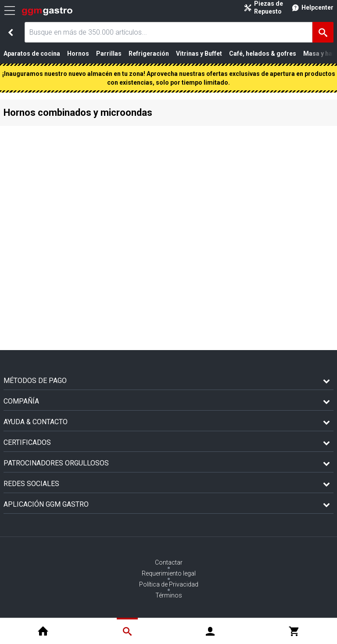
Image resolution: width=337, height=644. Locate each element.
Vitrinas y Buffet (199, 54)
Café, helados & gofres (263, 54)
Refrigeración (149, 54)
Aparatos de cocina (32, 54)
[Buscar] (323, 32)
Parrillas (109, 54)
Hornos (78, 54)
